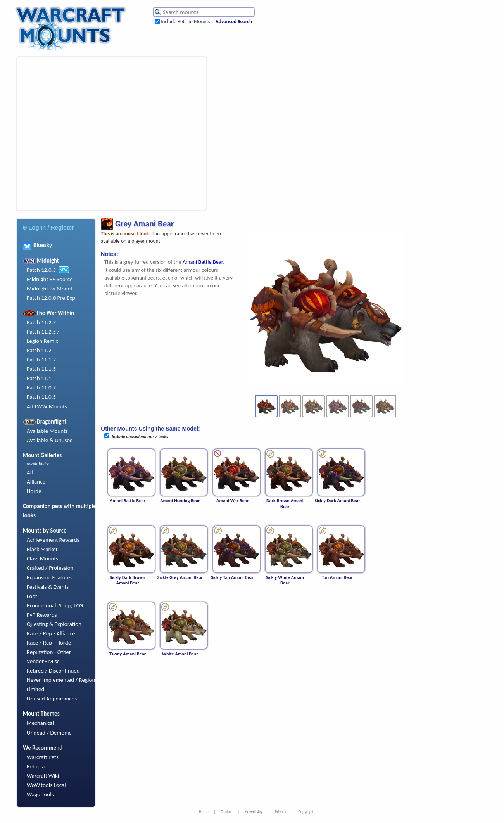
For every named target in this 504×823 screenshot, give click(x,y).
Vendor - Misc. (44, 661)
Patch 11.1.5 (41, 369)
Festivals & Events (48, 587)
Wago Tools (40, 794)
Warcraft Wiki (43, 776)
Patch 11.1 (39, 378)
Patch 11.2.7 (41, 322)
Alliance (36, 482)
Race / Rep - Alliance (51, 633)
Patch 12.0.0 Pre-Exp (51, 298)
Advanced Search (234, 22)
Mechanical (40, 723)
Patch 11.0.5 (41, 397)
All (30, 472)
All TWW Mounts (47, 406)
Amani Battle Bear (203, 262)
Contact (227, 812)
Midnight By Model (49, 289)
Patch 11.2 (39, 350)
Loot (32, 596)
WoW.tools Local (46, 785)
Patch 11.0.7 (41, 387)
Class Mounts (42, 558)
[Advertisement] (73, 134)
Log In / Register (48, 227)
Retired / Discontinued (53, 671)
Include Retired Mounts (186, 22)
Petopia (36, 766)
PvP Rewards (42, 615)
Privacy (280, 812)
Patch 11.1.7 (41, 360)
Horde (34, 491)
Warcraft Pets (43, 757)
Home (204, 812)
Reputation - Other (49, 652)
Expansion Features (50, 577)
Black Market (42, 549)
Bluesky (37, 245)
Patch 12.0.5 (41, 270)
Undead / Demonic (49, 733)
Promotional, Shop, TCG (55, 605)
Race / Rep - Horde (49, 643)
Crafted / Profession (50, 568)
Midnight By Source (50, 279)
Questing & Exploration (54, 624)
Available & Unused (50, 440)
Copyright (306, 812)
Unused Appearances (52, 699)
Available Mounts (47, 431)
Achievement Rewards (53, 540)
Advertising (254, 812)
